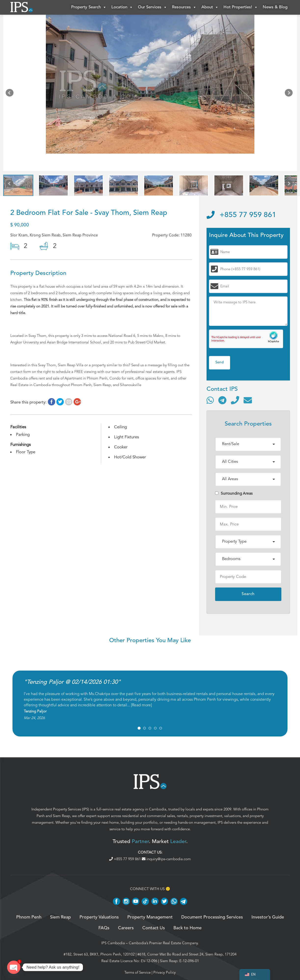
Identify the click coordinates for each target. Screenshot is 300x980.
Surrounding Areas (234, 493)
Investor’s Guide (268, 917)
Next (290, 94)
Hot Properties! (241, 7)
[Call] (235, 400)
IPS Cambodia (113, 943)
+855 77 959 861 (241, 215)
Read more (141, 705)
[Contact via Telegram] (222, 400)
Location (122, 7)
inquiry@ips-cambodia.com (166, 859)
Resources (184, 7)
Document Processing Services (212, 917)
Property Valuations (99, 917)
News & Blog (275, 7)
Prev (11, 94)
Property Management (150, 917)
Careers (126, 928)
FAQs (104, 928)
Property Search (89, 7)
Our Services (152, 7)
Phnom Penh (29, 917)
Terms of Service (137, 972)
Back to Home (188, 928)
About (210, 7)
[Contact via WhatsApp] (210, 400)
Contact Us (154, 928)
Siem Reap (61, 816)
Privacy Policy (164, 972)
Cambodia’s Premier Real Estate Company (163, 943)
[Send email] (248, 400)
